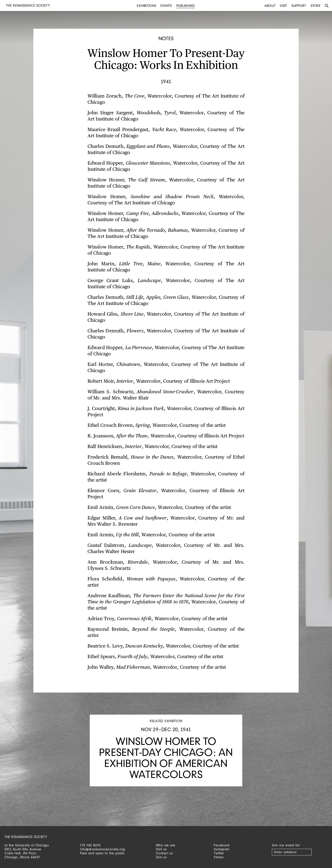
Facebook (222, 845)
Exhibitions (146, 6)
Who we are (166, 845)
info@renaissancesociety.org (103, 849)
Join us (161, 857)
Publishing (186, 6)
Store (316, 6)
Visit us (161, 849)
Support (299, 6)
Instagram (222, 849)
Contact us (164, 853)
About (270, 6)
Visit (283, 6)
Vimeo (219, 857)
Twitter (219, 853)
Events (166, 6)
